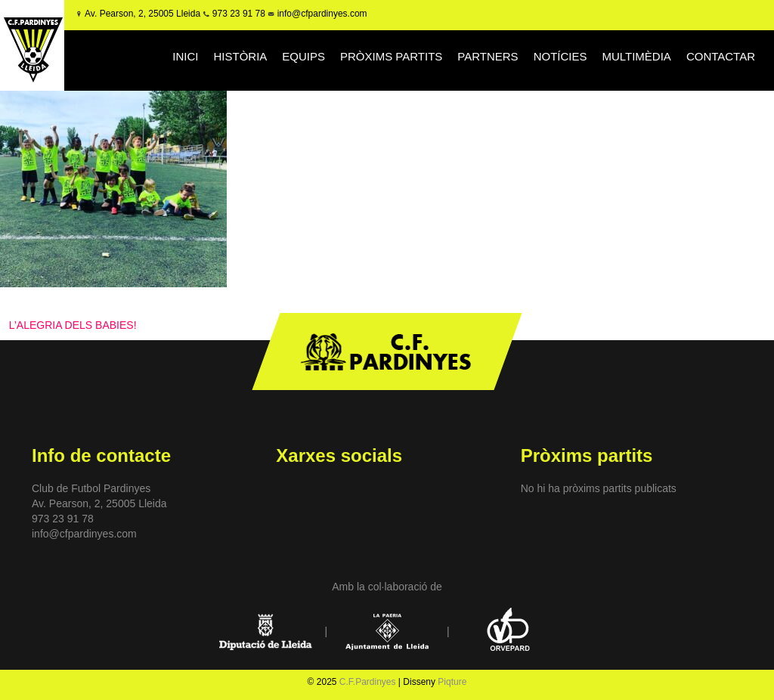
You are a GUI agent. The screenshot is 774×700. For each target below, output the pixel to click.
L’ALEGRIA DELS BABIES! (73, 325)
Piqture (452, 682)
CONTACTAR (721, 56)
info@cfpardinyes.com (320, 14)
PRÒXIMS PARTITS (391, 56)
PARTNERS (488, 56)
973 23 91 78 (239, 14)
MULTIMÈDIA (636, 56)
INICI (185, 56)
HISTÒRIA (240, 56)
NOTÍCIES (560, 56)
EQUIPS (303, 56)
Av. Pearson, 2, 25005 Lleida (142, 14)
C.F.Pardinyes (368, 682)
